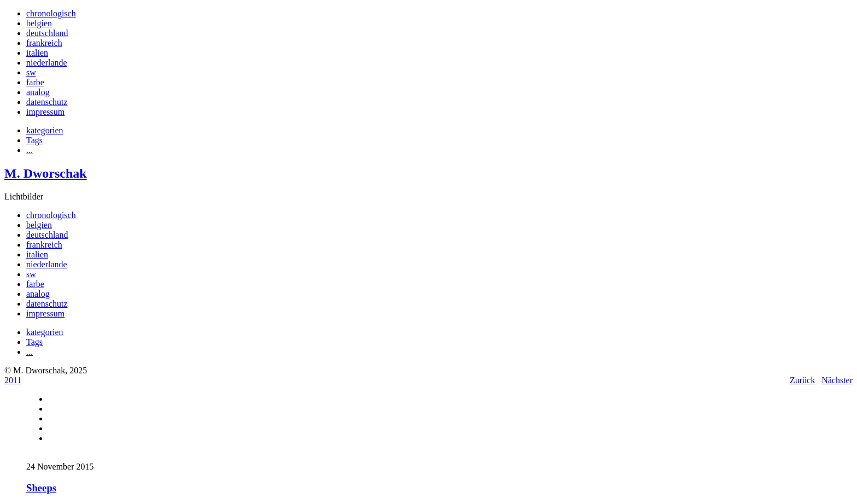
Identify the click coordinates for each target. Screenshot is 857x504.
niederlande (47, 63)
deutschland (47, 33)
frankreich (44, 43)
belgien (39, 23)
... (30, 150)
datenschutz (47, 102)
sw (31, 72)
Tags (34, 140)
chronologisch (51, 13)
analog (38, 92)
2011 (13, 380)
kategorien (45, 130)
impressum (45, 112)
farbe (35, 82)
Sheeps (41, 488)
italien (37, 53)
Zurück (802, 380)
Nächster (837, 380)
